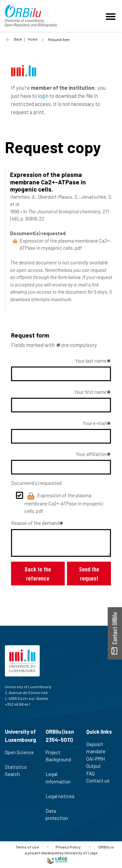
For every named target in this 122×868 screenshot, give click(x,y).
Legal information (58, 781)
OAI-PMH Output (96, 762)
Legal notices (60, 800)
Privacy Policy (68, 847)
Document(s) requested (36, 483)
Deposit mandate (99, 748)
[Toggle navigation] (112, 16)
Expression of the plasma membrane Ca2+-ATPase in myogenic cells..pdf (64, 503)
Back (18, 39)
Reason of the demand (35, 523)
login (43, 96)
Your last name (91, 361)
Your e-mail (95, 423)
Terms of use (27, 847)
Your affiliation (91, 454)
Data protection (60, 815)
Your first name (90, 392)
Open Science (19, 756)
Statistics (19, 767)
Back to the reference (38, 574)
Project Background (58, 759)
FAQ (93, 773)
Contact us (101, 781)
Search (15, 774)
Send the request (89, 574)
